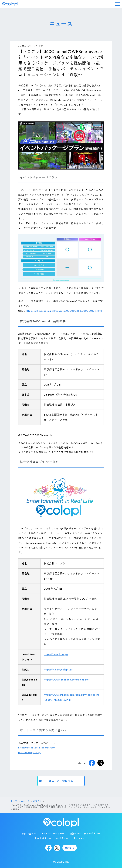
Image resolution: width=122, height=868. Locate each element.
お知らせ (38, 46)
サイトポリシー (43, 838)
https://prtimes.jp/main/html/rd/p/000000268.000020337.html (64, 311)
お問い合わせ (29, 834)
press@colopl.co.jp (29, 752)
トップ (14, 801)
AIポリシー (62, 838)
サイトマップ (80, 838)
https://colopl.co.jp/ (56, 654)
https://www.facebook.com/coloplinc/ (67, 680)
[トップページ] (10, 4)
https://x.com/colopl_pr (58, 670)
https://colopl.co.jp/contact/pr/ (37, 748)
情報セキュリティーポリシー (85, 834)
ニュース (25, 801)
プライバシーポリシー (53, 834)
